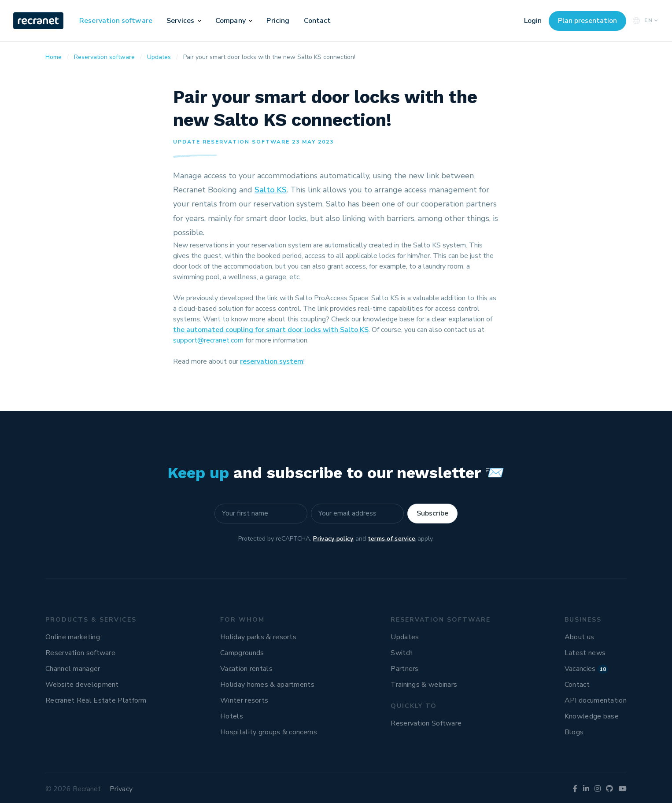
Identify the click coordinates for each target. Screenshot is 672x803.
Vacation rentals (246, 669)
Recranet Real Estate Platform (96, 700)
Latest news (585, 653)
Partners (404, 669)
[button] (199, 21)
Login (533, 21)
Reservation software (116, 21)
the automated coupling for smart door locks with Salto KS (271, 330)
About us (579, 637)
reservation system (272, 361)
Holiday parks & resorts (258, 637)
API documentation (596, 700)
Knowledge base (592, 716)
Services (180, 21)
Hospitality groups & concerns (269, 732)
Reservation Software (426, 723)
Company (231, 21)
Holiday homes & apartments (267, 685)
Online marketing (73, 637)
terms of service (392, 539)
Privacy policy (333, 539)
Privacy (121, 789)
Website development (82, 685)
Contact (318, 21)
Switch (402, 653)
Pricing (278, 21)
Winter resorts (244, 700)
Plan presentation (587, 21)
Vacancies (587, 669)
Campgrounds (242, 653)
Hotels (232, 716)
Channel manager (73, 669)
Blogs (574, 732)
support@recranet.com (208, 340)
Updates (405, 637)
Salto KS (271, 190)
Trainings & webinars (424, 685)
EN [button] (644, 20)
